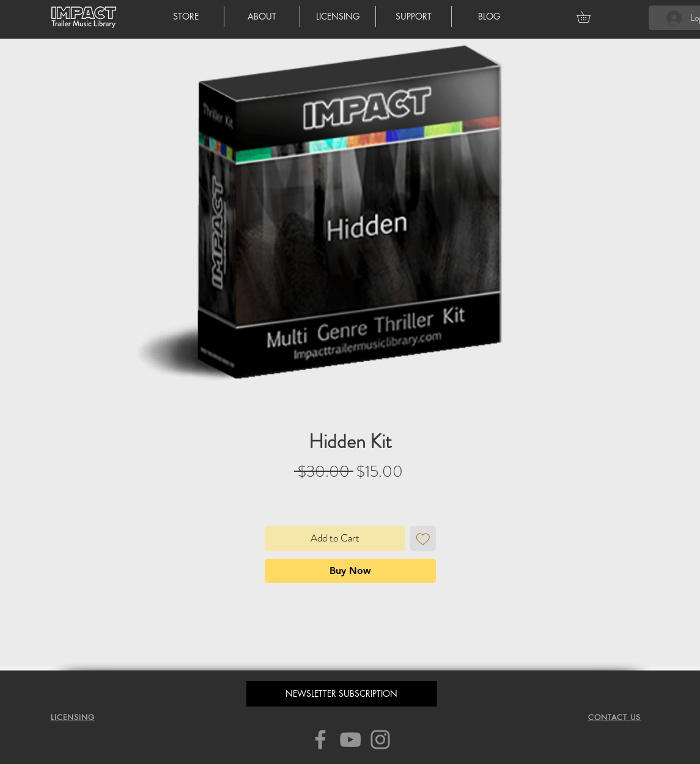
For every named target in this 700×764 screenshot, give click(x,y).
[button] (589, 17)
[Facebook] (320, 740)
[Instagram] (380, 740)
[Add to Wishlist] (423, 538)
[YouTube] (350, 740)
